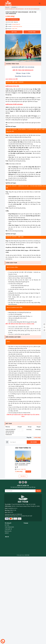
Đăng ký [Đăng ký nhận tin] (38, 491)
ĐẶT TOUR (28, 472)
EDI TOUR (7, 517)
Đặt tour (14, 32)
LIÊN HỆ (7, 525)
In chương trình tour (13, 19)
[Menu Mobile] (40, 3)
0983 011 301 (13, 503)
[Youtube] (23, 482)
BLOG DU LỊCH (8, 523)
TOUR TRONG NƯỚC (9, 519)
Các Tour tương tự (23, 448)
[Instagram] (26, 482)
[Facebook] (20, 482)
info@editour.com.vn (13, 501)
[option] (23, 48)
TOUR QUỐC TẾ (8, 521)
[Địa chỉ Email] (20, 491)
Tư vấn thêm (32, 32)
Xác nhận (34, 442)
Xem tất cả (23, 476)
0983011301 (10, 505)
